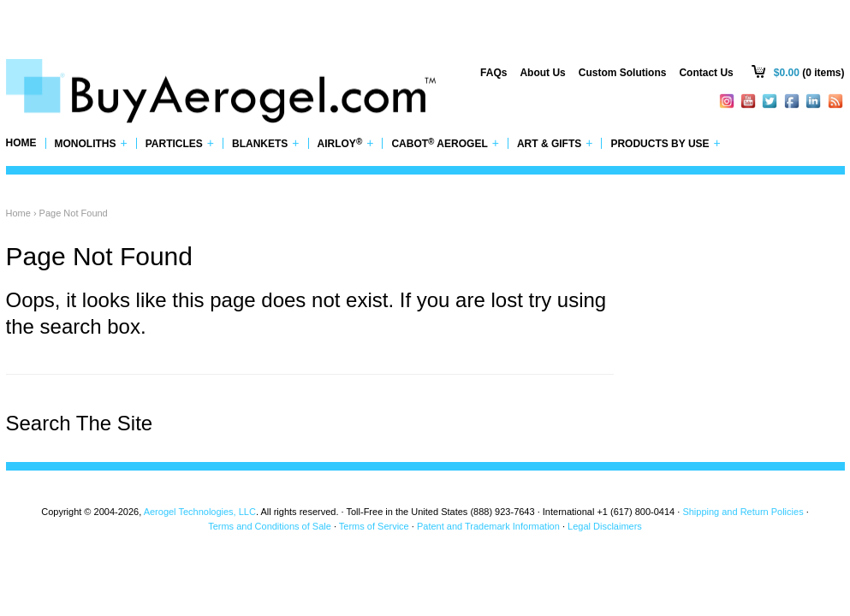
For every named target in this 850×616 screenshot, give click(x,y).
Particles (180, 143)
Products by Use (665, 143)
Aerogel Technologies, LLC (200, 512)
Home (21, 143)
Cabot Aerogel (445, 143)
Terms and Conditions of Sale (270, 526)
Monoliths (91, 143)
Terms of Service (374, 526)
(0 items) (809, 73)
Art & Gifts (555, 143)
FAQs (493, 73)
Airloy (346, 143)
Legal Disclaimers (605, 526)
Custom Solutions (623, 73)
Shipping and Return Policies (743, 512)
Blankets (266, 143)
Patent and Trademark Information (488, 526)
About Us (542, 73)
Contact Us (706, 73)
